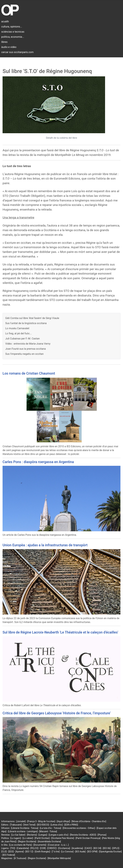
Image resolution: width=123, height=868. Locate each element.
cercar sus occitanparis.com (17, 52)
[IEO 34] (97, 848)
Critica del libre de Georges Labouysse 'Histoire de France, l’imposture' (57, 713)
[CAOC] (88, 848)
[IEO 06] (107, 848)
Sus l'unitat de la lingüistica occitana (26, 323)
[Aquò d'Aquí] (63, 821)
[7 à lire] (56, 852)
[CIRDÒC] (52, 848)
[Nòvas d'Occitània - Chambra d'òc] (89, 821)
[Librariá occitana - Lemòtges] (23, 831)
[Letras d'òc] (57, 825)
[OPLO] (116, 848)
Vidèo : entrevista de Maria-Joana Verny (28, 344)
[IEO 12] (29, 852)
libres (4, 42)
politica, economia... (13, 37)
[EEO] (11, 852)
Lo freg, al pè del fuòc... (18, 333)
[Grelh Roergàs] (42, 852)
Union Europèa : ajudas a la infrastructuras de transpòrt (45, 545)
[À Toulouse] (20, 858)
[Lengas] (43, 835)
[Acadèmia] (77, 848)
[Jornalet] (21, 821)
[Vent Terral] (29, 825)
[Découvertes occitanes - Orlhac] (79, 828)
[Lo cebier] (28, 838)
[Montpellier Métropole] (59, 858)
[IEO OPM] (92, 852)
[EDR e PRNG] (71, 825)
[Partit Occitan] (42, 838)
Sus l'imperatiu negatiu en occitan (24, 354)
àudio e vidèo (9, 47)
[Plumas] (102, 835)
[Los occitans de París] (20, 845)
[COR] (43, 848)
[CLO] (4, 852)
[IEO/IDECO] (43, 825)
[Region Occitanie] (37, 858)
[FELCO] (34, 848)
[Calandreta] (23, 848)
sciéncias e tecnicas (13, 32)
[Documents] (40, 845)
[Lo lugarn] (16, 838)
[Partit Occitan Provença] (88, 838)
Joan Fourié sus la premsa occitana (26, 349)
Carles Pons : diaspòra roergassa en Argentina (38, 462)
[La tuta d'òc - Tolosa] (50, 828)
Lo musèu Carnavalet (17, 328)
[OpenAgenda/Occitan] (110, 852)
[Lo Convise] (67, 852)
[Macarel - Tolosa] (48, 831)
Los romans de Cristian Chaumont (29, 373)
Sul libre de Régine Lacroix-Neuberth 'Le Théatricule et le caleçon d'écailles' (60, 632)
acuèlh (5, 21)
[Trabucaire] (16, 825)
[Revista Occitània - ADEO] (83, 835)
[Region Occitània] (27, 841)
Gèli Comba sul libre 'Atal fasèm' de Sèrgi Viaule (32, 318)
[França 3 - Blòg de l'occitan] (41, 821)
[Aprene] (20, 852)
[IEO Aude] (80, 852)
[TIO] (13, 848)
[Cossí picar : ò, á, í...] (58, 845)
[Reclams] (32, 835)
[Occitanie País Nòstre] (63, 838)
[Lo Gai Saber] (18, 835)
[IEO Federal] (9, 855)
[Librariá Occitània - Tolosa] (25, 828)
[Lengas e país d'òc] (58, 835)
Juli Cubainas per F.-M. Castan (23, 339)
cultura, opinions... (12, 27)
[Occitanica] (64, 848)
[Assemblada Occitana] (49, 841)
